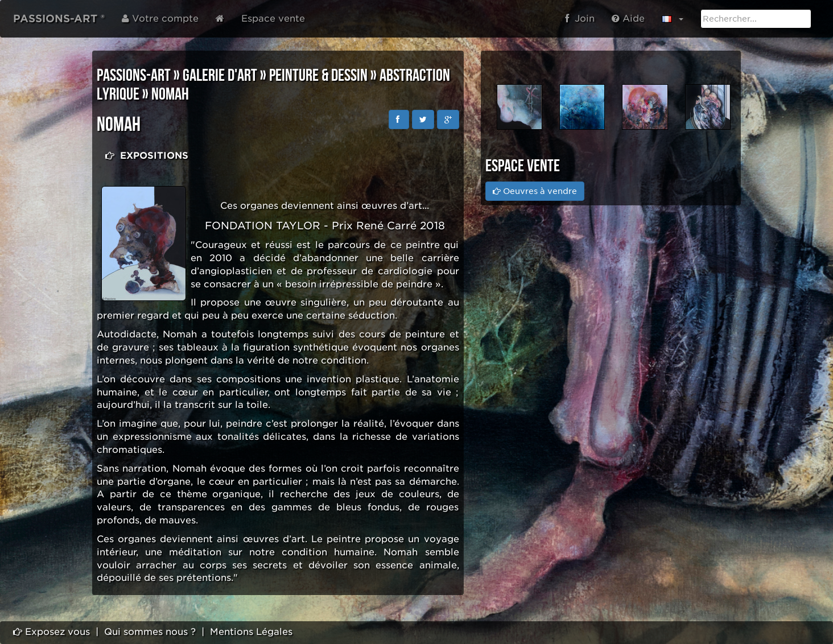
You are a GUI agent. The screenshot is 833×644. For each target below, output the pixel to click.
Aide (628, 18)
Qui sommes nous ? (150, 632)
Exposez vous (51, 632)
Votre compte (160, 18)
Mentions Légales (251, 632)
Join (580, 18)
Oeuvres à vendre (535, 191)
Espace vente (273, 18)
